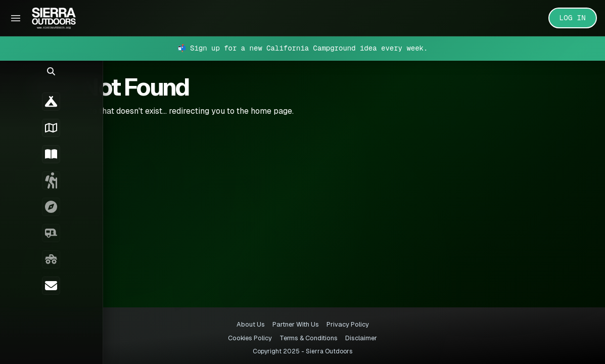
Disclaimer (361, 338)
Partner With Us (296, 324)
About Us (251, 324)
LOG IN (573, 18)
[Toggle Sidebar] (16, 18)
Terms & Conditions (309, 338)
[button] (15, 79)
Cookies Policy (250, 338)
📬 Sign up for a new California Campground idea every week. (303, 48)
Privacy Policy (348, 324)
